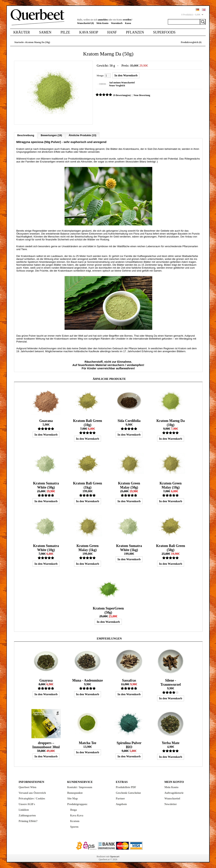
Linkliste (24, 810)
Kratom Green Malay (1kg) (87, 548)
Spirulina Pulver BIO (129, 745)
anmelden (103, 20)
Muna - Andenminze (87, 680)
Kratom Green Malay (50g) (129, 485)
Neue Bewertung (142, 95)
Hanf (112, 32)
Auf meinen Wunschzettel (122, 83)
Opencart (115, 856)
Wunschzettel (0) (85, 23)
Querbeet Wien (27, 787)
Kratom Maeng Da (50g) (38, 42)
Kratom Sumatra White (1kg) (129, 548)
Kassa (128, 23)
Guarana (46, 421)
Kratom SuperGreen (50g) (108, 610)
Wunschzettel (172, 798)
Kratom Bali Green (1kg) (88, 485)
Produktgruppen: (77, 804)
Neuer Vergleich (117, 86)
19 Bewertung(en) (122, 95)
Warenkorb (117, 23)
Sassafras (129, 680)
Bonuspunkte (75, 793)
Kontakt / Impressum (80, 787)
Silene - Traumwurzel (171, 682)
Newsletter (171, 804)
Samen (45, 32)
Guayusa (46, 680)
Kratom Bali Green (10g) (88, 423)
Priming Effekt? (28, 821)
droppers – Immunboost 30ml (46, 745)
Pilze (65, 32)
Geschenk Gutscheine (128, 793)
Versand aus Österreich (32, 793)
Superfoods (164, 32)
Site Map (73, 798)
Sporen (74, 827)
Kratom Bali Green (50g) (171, 548)
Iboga (73, 810)
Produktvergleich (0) (191, 42)
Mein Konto (103, 23)
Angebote (121, 804)
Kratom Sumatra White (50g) (46, 485)
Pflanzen (135, 32)
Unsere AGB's (27, 804)
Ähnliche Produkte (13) (82, 135)
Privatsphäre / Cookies (32, 798)
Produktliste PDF (126, 787)
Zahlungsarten (27, 815)
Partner (120, 798)
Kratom (75, 821)
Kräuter (22, 32)
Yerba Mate (171, 743)
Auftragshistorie (174, 793)
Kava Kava (77, 815)
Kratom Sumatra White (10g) (46, 548)
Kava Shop (89, 32)
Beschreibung (26, 135)
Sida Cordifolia (129, 421)
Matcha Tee (88, 743)
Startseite (19, 42)
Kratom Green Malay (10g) (170, 485)
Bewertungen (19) (51, 135)
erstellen (127, 20)
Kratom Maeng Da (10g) (171, 423)
